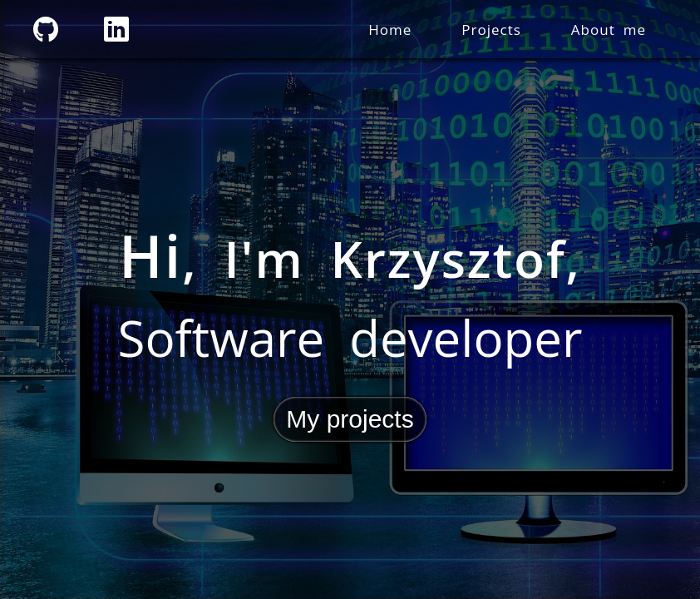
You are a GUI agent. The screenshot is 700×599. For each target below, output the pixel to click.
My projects (350, 419)
